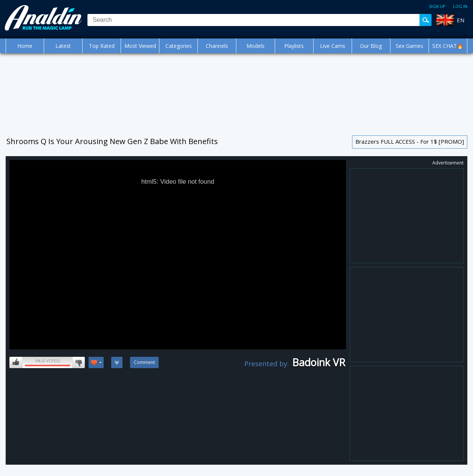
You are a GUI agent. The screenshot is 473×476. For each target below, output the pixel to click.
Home (25, 46)
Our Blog (371, 46)
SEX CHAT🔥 (448, 46)
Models (256, 46)
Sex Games (409, 46)
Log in (460, 6)
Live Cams (333, 46)
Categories (179, 46)
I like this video (16, 362)
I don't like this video (79, 362)
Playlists (294, 46)
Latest (63, 46)
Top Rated (102, 46)
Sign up (437, 6)
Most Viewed (140, 46)
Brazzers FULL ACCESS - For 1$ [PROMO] (410, 141)
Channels (217, 46)
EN (461, 20)
